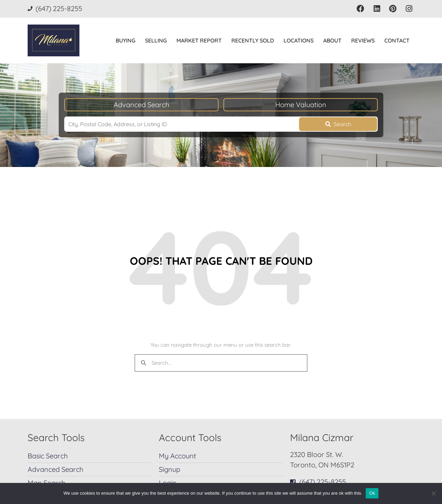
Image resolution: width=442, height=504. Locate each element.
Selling (156, 40)
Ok (372, 493)
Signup (170, 469)
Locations (299, 40)
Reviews (363, 40)
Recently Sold (253, 40)
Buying (126, 40)
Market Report (199, 40)
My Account (177, 456)
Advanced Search (141, 105)
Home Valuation (301, 105)
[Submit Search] (338, 124)
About (332, 40)
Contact (397, 40)
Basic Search (48, 456)
